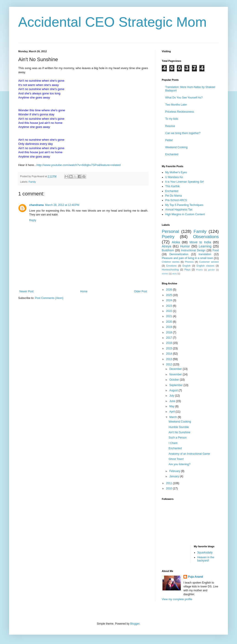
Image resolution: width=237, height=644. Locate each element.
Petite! (169, 140)
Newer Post (26, 291)
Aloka (176, 242)
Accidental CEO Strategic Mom (112, 22)
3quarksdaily (205, 553)
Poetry (168, 237)
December (176, 369)
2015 (170, 348)
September (176, 385)
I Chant (173, 443)
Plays (187, 270)
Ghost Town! (176, 459)
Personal (170, 231)
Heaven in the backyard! (206, 559)
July (172, 396)
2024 (170, 300)
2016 (170, 343)
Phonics (189, 262)
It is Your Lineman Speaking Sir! (185, 182)
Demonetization (179, 254)
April (172, 412)
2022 (170, 311)
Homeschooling (170, 270)
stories (165, 274)
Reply (33, 220)
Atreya (167, 246)
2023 (170, 306)
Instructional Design (193, 250)
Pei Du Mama (174, 196)
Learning (205, 246)
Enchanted (172, 154)
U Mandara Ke (174, 177)
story (174, 274)
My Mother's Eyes (176, 172)
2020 (170, 322)
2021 (170, 316)
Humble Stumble (179, 427)
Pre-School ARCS (176, 200)
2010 (170, 488)
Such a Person (178, 438)
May (172, 406)
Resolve (170, 126)
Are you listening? (179, 464)
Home (84, 291)
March (174, 417)
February (175, 471)
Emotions (171, 266)
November (176, 374)
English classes (205, 266)
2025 (170, 295)
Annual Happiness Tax (179, 210)
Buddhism (168, 250)
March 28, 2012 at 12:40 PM (62, 205)
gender (211, 270)
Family (32, 182)
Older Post (140, 291)
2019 (170, 327)
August (174, 390)
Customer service (209, 262)
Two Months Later (176, 105)
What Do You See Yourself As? (184, 98)
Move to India (200, 242)
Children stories (171, 262)
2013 (170, 359)
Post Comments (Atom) (49, 298)
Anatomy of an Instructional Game (189, 454)
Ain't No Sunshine (179, 432)
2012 (170, 364)
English (187, 266)
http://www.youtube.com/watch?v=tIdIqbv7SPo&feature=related (79, 165)
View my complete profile (177, 599)
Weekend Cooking (176, 147)
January (175, 476)
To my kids (172, 119)
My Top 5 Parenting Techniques (184, 205)
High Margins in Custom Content (185, 214)
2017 (170, 338)
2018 (170, 332)
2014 (170, 354)
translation (205, 254)
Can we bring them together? (183, 133)
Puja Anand (196, 577)
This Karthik (172, 186)
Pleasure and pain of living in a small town (187, 258)
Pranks (199, 270)
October (175, 380)
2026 (170, 290)
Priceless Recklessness (180, 112)
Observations (206, 237)
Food (216, 250)
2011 (170, 483)
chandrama (36, 205)
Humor (185, 246)
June (173, 401)
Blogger (135, 624)
